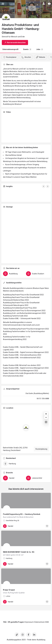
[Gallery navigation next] (48, 186)
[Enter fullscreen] (46, 422)
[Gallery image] (10, 195)
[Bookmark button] (47, 526)
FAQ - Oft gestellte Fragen (13, 622)
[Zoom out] (46, 417)
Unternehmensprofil (10, 49)
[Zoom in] (46, 414)
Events (27, 49)
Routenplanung (41, 449)
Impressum (29, 622)
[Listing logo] (6, 18)
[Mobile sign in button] (44, 3)
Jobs (40, 49)
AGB (47, 622)
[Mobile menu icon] (3, 4)
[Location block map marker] (26, 428)
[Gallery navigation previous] (44, 186)
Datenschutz (39, 622)
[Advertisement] (26, 236)
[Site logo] (19, 4)
